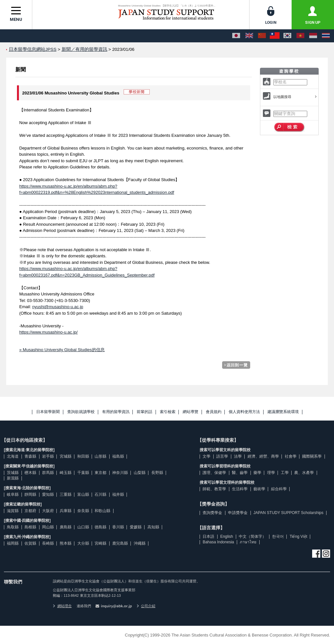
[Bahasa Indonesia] (313, 36)
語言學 (222, 456)
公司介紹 (146, 606)
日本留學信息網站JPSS (33, 49)
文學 (206, 456)
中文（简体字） (252, 537)
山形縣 (100, 456)
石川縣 (100, 494)
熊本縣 (66, 543)
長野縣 (157, 473)
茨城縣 (13, 473)
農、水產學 (304, 473)
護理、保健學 (214, 473)
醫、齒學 (240, 473)
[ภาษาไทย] (326, 36)
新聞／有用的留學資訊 (84, 49)
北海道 (13, 456)
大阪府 (48, 511)
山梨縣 (140, 473)
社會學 (291, 456)
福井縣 (118, 494)
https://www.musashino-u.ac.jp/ (48, 332)
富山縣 (83, 494)
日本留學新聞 (48, 412)
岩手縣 (48, 456)
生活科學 (240, 489)
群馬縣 (48, 473)
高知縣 (153, 527)
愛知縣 (48, 494)
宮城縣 (66, 456)
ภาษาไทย (248, 542)
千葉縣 (83, 473)
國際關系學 (312, 456)
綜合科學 (279, 489)
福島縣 (118, 456)
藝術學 (259, 489)
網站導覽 (190, 412)
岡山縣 (48, 527)
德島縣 (100, 527)
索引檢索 (168, 412)
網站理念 (62, 606)
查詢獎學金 (212, 513)
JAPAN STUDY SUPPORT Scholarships (288, 513)
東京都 (100, 473)
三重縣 (66, 494)
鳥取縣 (13, 527)
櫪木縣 (30, 473)
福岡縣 (13, 543)
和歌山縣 (102, 511)
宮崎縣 (100, 543)
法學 (238, 456)
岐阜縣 (13, 494)
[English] (249, 36)
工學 (285, 473)
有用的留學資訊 (116, 412)
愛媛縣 (136, 527)
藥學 (257, 473)
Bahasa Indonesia (218, 542)
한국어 (278, 537)
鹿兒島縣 (120, 543)
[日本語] (236, 36)
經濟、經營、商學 (263, 456)
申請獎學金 (238, 513)
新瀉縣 (13, 478)
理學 (271, 473)
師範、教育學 (214, 489)
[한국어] (287, 36)
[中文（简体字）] (262, 36)
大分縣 (83, 543)
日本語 (208, 537)
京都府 (30, 511)
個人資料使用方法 (244, 412)
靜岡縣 (30, 494)
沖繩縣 (140, 543)
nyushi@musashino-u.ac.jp (58, 307)
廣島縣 (66, 527)
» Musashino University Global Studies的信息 (62, 350)
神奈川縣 (120, 473)
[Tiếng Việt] (300, 36)
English (227, 537)
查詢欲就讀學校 (81, 412)
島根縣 (30, 527)
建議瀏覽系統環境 (283, 412)
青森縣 (30, 456)
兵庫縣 (66, 511)
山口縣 (83, 527)
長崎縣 (48, 543)
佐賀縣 (30, 543)
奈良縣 (83, 511)
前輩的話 (144, 412)
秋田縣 (83, 456)
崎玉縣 (66, 473)
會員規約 (214, 412)
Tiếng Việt (298, 537)
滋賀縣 (13, 511)
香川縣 (118, 527)
